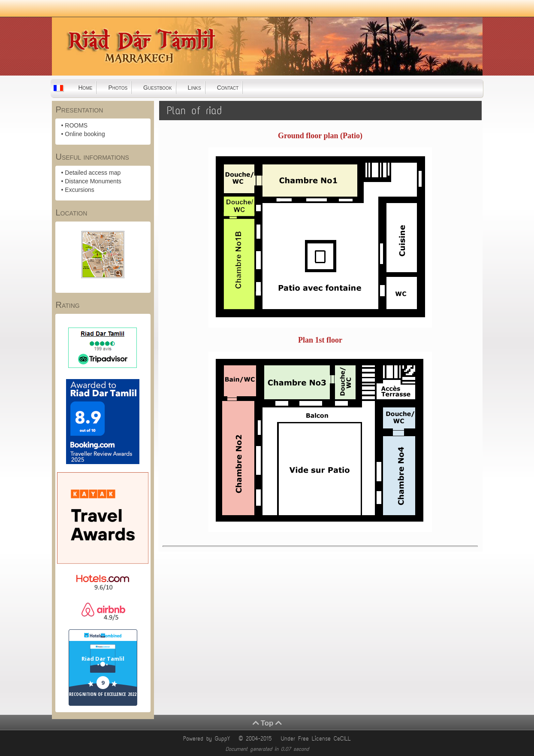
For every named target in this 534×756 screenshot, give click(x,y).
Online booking (85, 134)
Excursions (79, 190)
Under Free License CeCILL (317, 739)
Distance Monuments (93, 181)
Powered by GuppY (208, 739)
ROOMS (76, 125)
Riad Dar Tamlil (103, 659)
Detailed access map (93, 173)
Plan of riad (195, 111)
